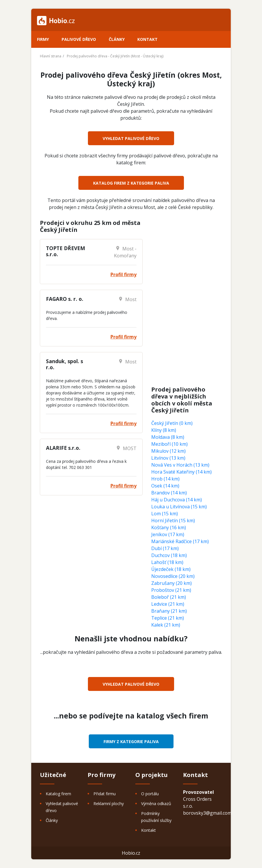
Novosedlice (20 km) (173, 576)
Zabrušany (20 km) (171, 583)
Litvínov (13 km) (168, 458)
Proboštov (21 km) (171, 590)
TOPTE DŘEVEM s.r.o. (65, 251)
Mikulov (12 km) (168, 451)
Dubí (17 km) (165, 548)
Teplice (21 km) (168, 618)
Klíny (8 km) (164, 430)
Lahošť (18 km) (167, 562)
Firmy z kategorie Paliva (131, 741)
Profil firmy (123, 274)
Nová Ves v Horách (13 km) (180, 465)
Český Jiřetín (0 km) (172, 423)
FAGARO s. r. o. (65, 299)
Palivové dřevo (79, 39)
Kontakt (147, 39)
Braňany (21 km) (169, 611)
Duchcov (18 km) (169, 555)
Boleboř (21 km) (169, 597)
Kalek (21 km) (166, 625)
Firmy (43, 39)
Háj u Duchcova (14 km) (177, 500)
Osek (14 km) (165, 486)
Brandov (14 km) (169, 493)
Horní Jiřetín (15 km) (173, 521)
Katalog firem (58, 794)
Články (117, 39)
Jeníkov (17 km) (168, 534)
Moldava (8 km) (168, 437)
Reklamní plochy (109, 804)
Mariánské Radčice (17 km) (180, 541)
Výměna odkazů (156, 804)
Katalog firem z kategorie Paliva (131, 183)
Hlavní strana (51, 56)
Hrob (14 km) (165, 479)
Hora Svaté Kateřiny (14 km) (181, 472)
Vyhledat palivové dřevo (131, 138)
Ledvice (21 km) (168, 604)
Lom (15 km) (165, 514)
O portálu (150, 794)
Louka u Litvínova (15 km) (179, 507)
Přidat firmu (105, 794)
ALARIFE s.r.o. (63, 448)
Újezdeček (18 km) (171, 569)
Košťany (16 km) (169, 527)
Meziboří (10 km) (169, 444)
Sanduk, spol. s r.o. (64, 364)
